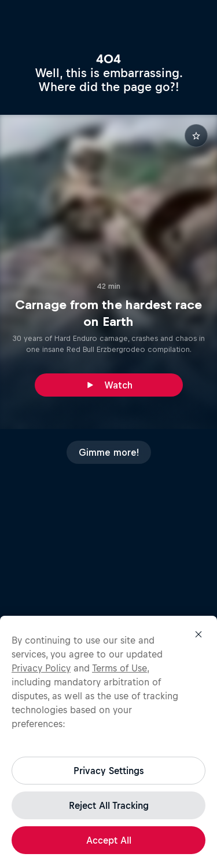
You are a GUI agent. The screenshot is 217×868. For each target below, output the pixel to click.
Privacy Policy (41, 668)
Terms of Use (119, 668)
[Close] (198, 634)
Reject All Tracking (109, 805)
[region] (108, 742)
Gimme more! (109, 452)
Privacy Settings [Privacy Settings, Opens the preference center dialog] (108, 771)
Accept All (109, 840)
